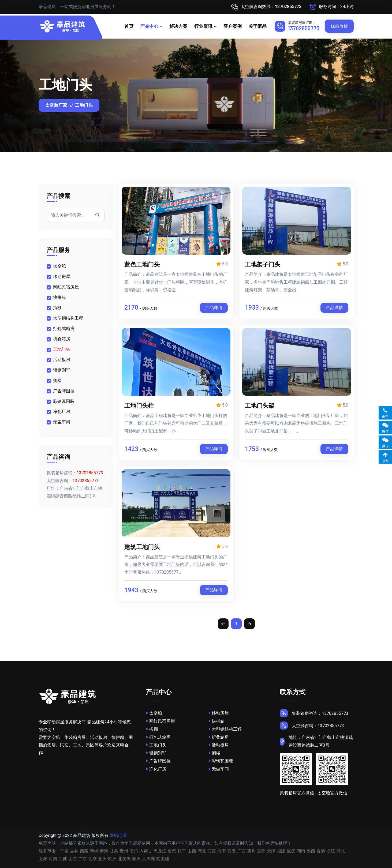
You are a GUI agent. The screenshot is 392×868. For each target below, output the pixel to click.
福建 (281, 851)
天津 (271, 851)
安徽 (232, 851)
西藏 (84, 851)
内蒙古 (146, 851)
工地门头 (62, 349)
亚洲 (102, 859)
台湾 (172, 851)
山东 (73, 859)
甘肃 (114, 851)
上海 (43, 859)
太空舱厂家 (56, 105)
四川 (251, 851)
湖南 (301, 851)
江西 (212, 851)
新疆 (94, 851)
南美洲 (163, 859)
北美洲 (124, 859)
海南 (222, 851)
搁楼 (57, 380)
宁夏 (64, 851)
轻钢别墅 (62, 370)
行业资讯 (203, 26)
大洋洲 (148, 859)
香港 (321, 851)
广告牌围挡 (64, 391)
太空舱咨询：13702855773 (312, 726)
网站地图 (118, 835)
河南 (53, 859)
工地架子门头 (263, 264)
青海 (104, 851)
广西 (241, 851)
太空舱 (59, 266)
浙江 (331, 851)
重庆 (291, 851)
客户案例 (233, 26)
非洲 (136, 859)
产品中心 (149, 26)
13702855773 (304, 28)
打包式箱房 (64, 328)
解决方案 (178, 26)
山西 (192, 851)
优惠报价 (339, 26)
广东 (83, 859)
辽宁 (182, 851)
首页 (129, 26)
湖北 (202, 851)
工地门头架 (260, 405)
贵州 (124, 851)
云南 (261, 851)
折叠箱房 (62, 339)
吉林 (74, 851)
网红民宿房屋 (66, 287)
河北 (341, 851)
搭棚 (57, 308)
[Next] (249, 624)
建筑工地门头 (142, 547)
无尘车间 (62, 422)
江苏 (63, 859)
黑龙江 (160, 851)
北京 (92, 859)
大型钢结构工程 (68, 318)
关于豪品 (257, 26)
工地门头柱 (139, 405)
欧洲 (112, 859)
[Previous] (223, 624)
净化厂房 (62, 412)
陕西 (311, 851)
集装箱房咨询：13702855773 (314, 713)
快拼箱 (59, 297)
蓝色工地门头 (142, 264)
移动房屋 (62, 277)
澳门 (134, 851)
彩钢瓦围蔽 (64, 401)
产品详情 (214, 308)
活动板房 (62, 360)
